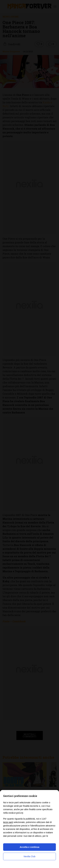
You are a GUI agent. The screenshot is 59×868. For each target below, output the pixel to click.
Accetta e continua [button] (29, 847)
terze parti (8, 822)
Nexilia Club (29, 856)
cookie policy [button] (16, 813)
